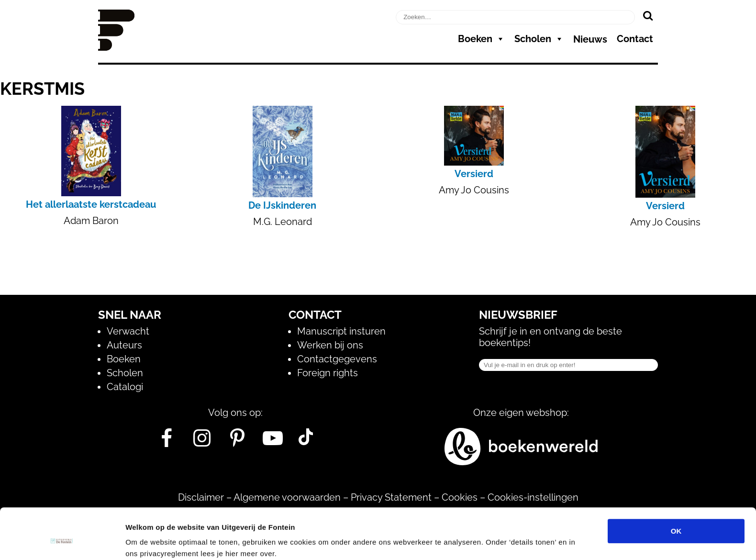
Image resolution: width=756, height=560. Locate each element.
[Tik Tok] (306, 442)
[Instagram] (202, 442)
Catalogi (125, 387)
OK (676, 487)
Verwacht (128, 331)
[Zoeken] (648, 15)
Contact (635, 39)
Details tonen (517, 541)
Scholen (539, 39)
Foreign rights (328, 373)
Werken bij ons (330, 345)
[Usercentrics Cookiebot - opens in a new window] (62, 541)
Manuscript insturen (341, 331)
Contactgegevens (337, 359)
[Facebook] (167, 442)
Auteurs (124, 345)
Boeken (481, 39)
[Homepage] (116, 47)
